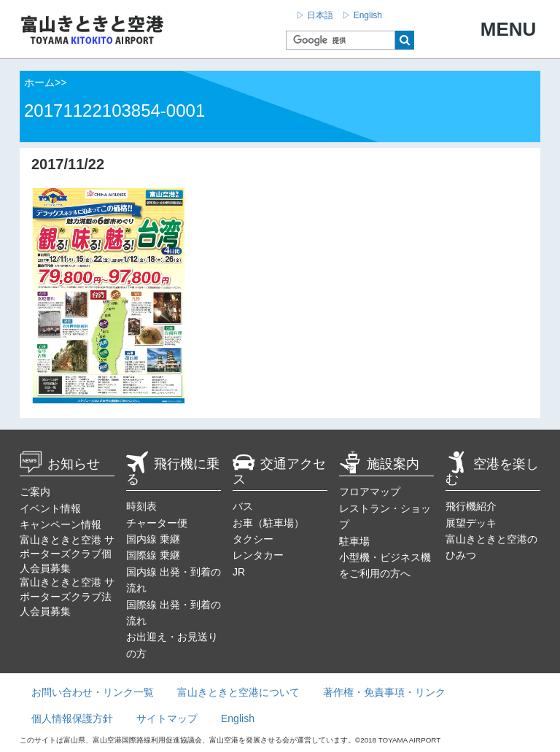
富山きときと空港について (238, 692)
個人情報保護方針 (72, 718)
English (238, 718)
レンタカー (258, 555)
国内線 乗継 (153, 539)
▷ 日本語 (315, 15)
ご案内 (35, 492)
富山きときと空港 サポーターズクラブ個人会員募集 (67, 554)
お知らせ (60, 464)
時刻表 (141, 506)
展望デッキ (471, 523)
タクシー (253, 539)
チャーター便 (157, 523)
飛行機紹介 (471, 506)
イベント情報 (50, 508)
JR (239, 572)
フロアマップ (370, 492)
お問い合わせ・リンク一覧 (93, 692)
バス (243, 506)
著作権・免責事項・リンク (384, 692)
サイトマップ (167, 718)
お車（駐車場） (268, 523)
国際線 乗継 (153, 555)
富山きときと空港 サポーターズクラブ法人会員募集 (67, 596)
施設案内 (379, 464)
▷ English (362, 15)
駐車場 (354, 541)
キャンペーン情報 (61, 524)
